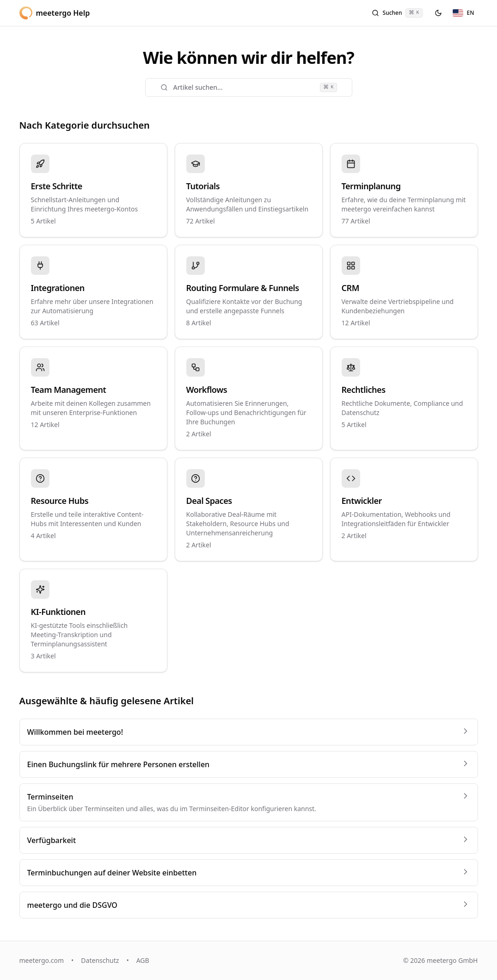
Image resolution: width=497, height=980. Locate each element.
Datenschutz (100, 960)
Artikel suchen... (249, 87)
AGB (143, 960)
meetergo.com (42, 960)
